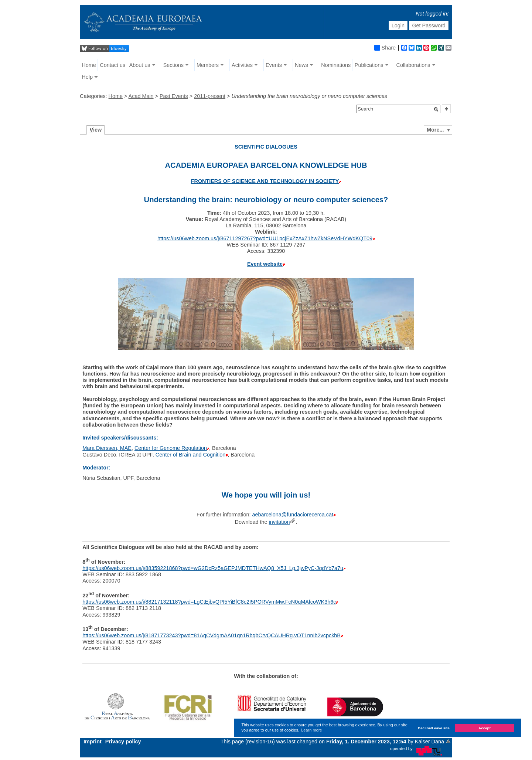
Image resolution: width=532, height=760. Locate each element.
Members (208, 65)
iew (96, 130)
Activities (242, 65)
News (301, 65)
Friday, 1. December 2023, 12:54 (367, 742)
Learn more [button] (311, 730)
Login (398, 26)
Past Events (174, 96)
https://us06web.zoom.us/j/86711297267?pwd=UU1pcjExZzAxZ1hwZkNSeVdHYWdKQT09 (265, 238)
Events (274, 65)
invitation (279, 522)
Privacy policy (123, 742)
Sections (173, 65)
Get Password (429, 26)
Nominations (336, 65)
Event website (265, 264)
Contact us (112, 65)
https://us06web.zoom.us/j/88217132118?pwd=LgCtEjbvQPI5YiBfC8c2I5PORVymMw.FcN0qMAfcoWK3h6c (209, 602)
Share (385, 48)
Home (89, 65)
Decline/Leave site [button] (434, 728)
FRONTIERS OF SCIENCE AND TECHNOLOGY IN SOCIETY (265, 181)
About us (140, 65)
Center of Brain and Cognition (191, 455)
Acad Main (141, 96)
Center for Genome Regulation (171, 448)
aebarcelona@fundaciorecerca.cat (292, 515)
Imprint (93, 742)
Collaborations (413, 65)
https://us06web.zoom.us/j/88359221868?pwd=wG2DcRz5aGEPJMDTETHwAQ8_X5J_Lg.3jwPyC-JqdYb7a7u (213, 568)
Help (87, 77)
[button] (436, 109)
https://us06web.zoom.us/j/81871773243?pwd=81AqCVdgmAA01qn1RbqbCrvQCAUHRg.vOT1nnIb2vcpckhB (212, 635)
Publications (369, 65)
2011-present (210, 96)
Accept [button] (485, 728)
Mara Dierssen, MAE (107, 448)
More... (435, 130)
